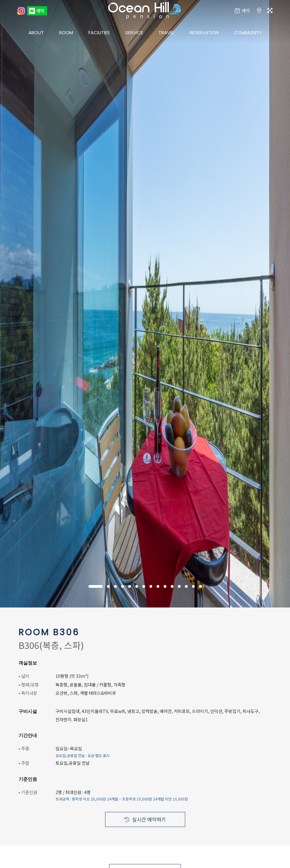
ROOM (66, 33)
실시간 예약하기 (145, 819)
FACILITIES (99, 33)
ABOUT (36, 33)
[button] (96, 586)
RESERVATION (204, 33)
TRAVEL (166, 33)
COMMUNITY (248, 33)
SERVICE (134, 33)
